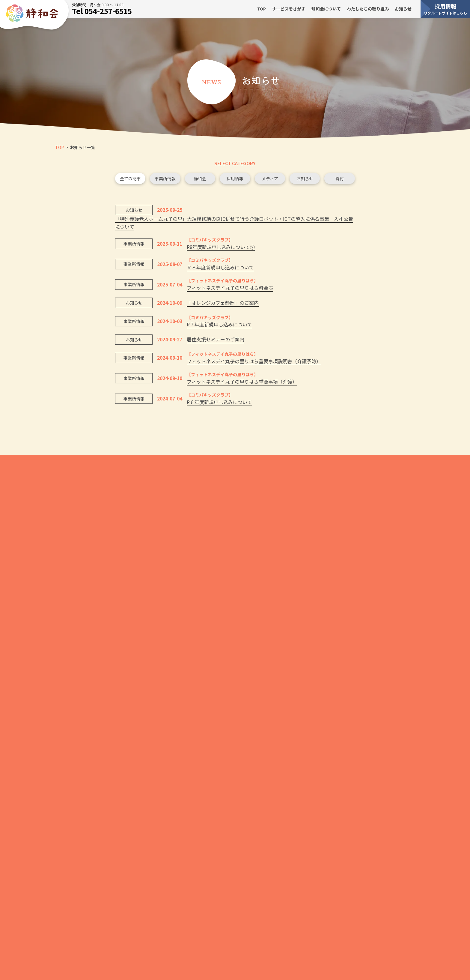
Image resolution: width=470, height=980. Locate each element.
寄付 (340, 180)
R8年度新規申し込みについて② (221, 249)
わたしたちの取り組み (368, 9)
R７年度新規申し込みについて (219, 326)
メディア (270, 180)
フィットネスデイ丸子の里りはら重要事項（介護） (242, 383)
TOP (262, 9)
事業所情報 (165, 180)
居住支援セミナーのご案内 (216, 341)
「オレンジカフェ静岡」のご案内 (223, 305)
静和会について (326, 9)
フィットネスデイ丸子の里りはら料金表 (230, 290)
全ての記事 (130, 180)
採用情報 (445, 9)
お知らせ (403, 9)
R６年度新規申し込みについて (219, 404)
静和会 (200, 180)
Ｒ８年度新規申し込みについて (220, 269)
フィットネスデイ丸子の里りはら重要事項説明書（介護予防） (254, 363)
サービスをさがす (289, 9)
